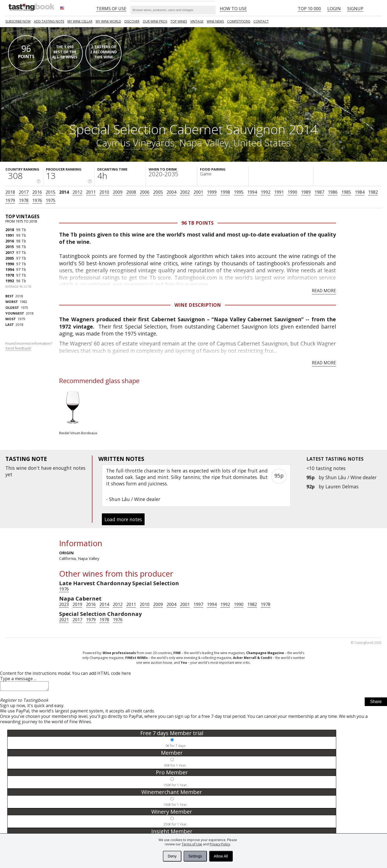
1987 (319, 192)
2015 (51, 192)
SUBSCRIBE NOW (18, 21)
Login (334, 9)
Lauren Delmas (342, 486)
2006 (145, 192)
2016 (37, 192)
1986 (333, 192)
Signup (355, 9)
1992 (266, 192)
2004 (171, 192)
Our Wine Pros (155, 21)
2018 (10, 192)
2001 (198, 192)
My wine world (108, 21)
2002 (185, 192)
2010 (104, 192)
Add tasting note (49, 21)
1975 (51, 200)
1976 (37, 200)
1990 (292, 192)
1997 (198, 604)
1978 (24, 200)
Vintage (197, 21)
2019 (77, 604)
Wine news (215, 21)
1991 (279, 192)
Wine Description (198, 305)
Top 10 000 (309, 9)
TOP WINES (179, 21)
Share (376, 703)
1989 (306, 192)
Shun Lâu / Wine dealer (351, 477)
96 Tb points (198, 223)
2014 (64, 192)
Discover (132, 21)
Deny (172, 856)
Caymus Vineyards (135, 143)
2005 (158, 192)
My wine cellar (80, 21)
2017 (24, 192)
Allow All (221, 856)
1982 (373, 192)
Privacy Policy (220, 844)
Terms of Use (192, 844)
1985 (346, 192)
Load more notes (123, 519)
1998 (225, 192)
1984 (360, 192)
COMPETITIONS (239, 21)
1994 (252, 192)
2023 (64, 604)
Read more (324, 291)
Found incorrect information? (29, 346)
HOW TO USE (233, 9)
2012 (77, 192)
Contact (261, 21)
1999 (212, 192)
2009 (118, 192)
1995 (239, 192)
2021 (64, 620)
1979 (10, 200)
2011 (91, 192)
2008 (131, 192)
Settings (195, 856)
